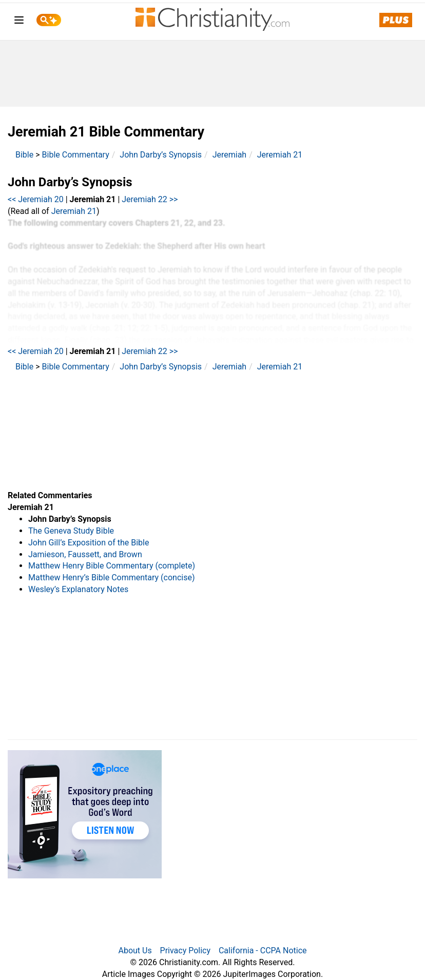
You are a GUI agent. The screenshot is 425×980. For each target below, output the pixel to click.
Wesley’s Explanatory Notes (78, 589)
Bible (24, 155)
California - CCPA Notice (263, 950)
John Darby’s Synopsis (161, 155)
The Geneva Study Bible (71, 531)
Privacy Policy (186, 950)
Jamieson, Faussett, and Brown (85, 554)
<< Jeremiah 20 (36, 199)
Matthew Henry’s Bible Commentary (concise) (112, 577)
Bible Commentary (76, 155)
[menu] (19, 22)
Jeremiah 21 (280, 155)
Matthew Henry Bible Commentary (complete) (112, 566)
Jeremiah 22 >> (150, 199)
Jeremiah (230, 155)
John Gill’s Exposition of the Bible (89, 543)
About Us (135, 950)
